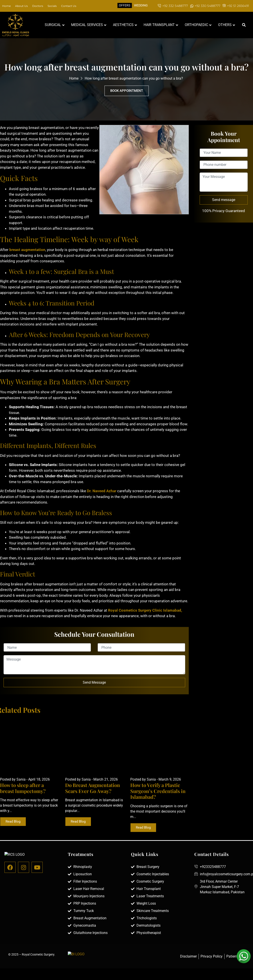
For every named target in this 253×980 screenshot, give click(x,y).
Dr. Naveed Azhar (102, 491)
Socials (52, 6)
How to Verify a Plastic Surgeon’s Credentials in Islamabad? (158, 791)
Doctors (38, 6)
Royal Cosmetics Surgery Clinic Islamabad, (145, 610)
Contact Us (69, 6)
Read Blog (13, 821)
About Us (21, 6)
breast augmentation (27, 250)
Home (6, 6)
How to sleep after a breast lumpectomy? (23, 788)
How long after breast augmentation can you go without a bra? (134, 78)
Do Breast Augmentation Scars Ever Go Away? (93, 788)
